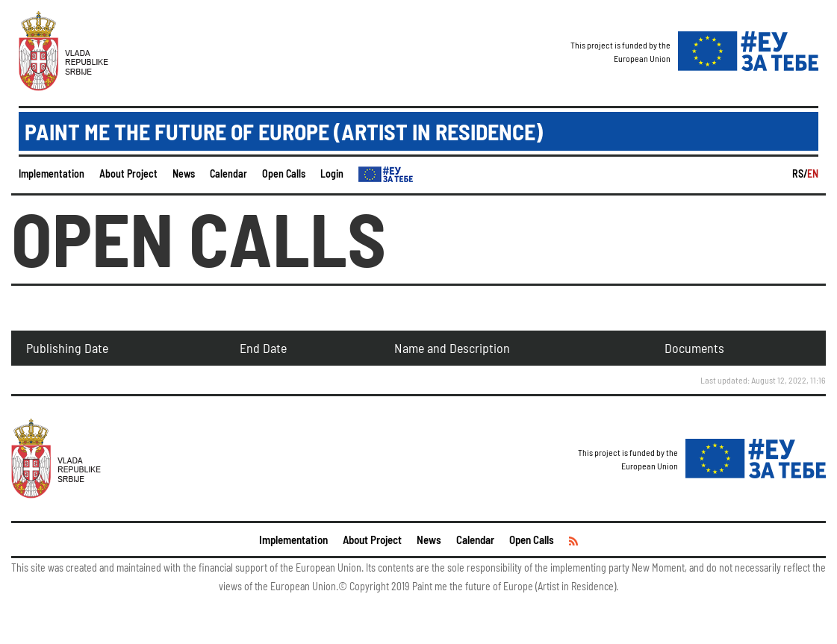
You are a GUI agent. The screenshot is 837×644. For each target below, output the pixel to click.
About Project (128, 173)
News (184, 173)
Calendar (228, 173)
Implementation (52, 173)
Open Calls (284, 173)
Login (332, 173)
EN (813, 173)
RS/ (800, 173)
